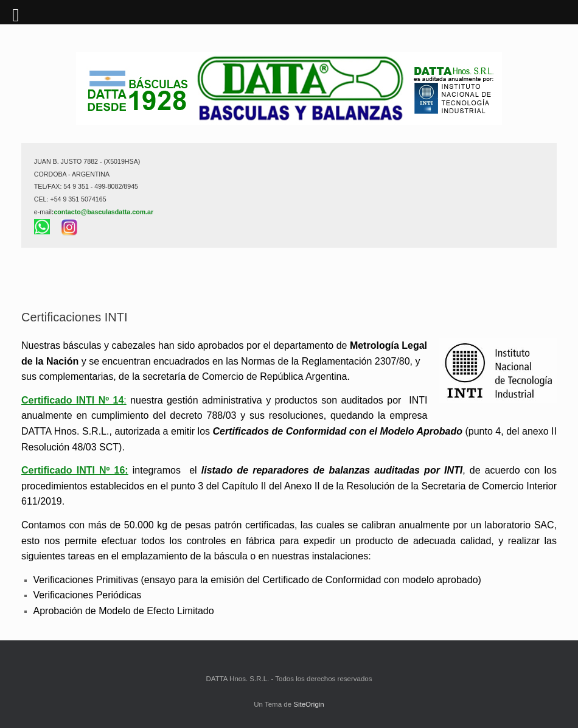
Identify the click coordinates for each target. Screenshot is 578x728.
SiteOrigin (309, 704)
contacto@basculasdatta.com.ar (103, 212)
